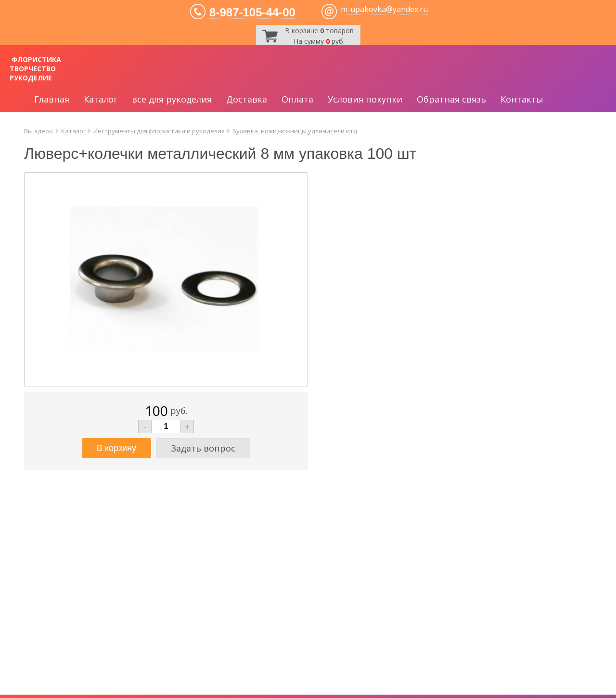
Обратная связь (451, 99)
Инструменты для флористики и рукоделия (159, 131)
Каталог (101, 99)
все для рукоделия (172, 99)
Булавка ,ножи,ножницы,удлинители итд (295, 131)
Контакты (522, 99)
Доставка (247, 99)
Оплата (297, 99)
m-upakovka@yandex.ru (384, 9)
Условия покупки (365, 99)
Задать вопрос (203, 448)
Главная (52, 99)
